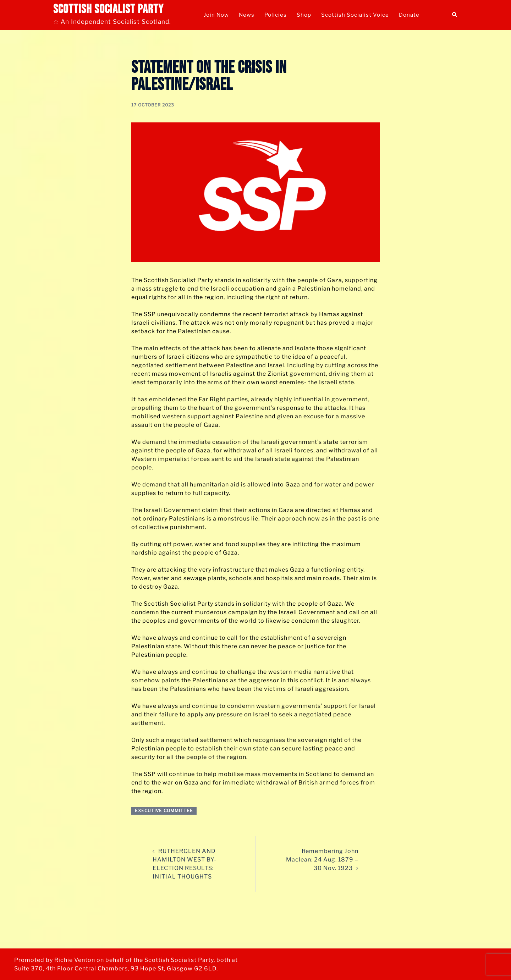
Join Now (216, 15)
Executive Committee (164, 811)
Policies (276, 15)
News (247, 15)
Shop (304, 15)
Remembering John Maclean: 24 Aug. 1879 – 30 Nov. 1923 (322, 860)
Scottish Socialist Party (108, 9)
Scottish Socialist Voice (355, 15)
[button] (455, 15)
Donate (409, 15)
